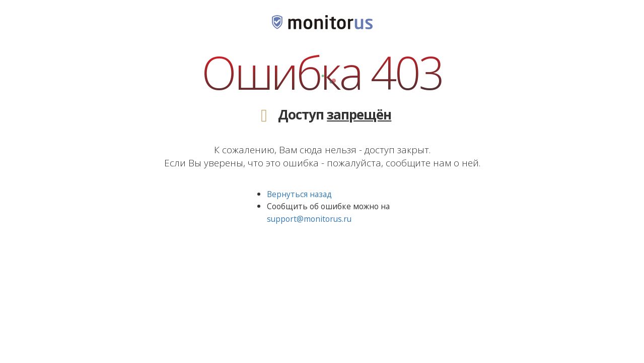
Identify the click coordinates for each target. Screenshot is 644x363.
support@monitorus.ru (309, 219)
